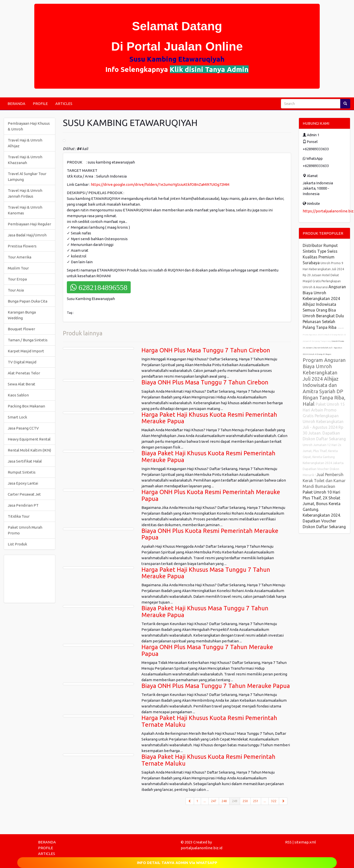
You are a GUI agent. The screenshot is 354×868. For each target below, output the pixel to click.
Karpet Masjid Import (26, 351)
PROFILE (40, 104)
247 (214, 801)
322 (274, 801)
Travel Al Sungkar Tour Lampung (27, 177)
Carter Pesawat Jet (24, 494)
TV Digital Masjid (22, 362)
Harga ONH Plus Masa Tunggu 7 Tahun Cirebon (206, 350)
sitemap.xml (305, 842)
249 (236, 801)
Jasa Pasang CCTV (23, 428)
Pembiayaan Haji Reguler (29, 224)
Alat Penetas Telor (24, 373)
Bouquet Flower (21, 329)
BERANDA (16, 104)
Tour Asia (16, 290)
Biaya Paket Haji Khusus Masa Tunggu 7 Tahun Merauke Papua (205, 611)
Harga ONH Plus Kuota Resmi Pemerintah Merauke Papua (211, 495)
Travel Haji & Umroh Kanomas (25, 210)
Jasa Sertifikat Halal (25, 461)
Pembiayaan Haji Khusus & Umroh (29, 126)
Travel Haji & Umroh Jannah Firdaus (25, 193)
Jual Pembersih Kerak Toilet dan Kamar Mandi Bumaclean (324, 480)
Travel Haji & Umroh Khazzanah (25, 160)
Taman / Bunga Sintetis (28, 340)
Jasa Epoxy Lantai (23, 483)
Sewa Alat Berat (22, 384)
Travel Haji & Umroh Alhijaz (25, 143)
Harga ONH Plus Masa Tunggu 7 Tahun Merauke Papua (207, 650)
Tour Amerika (20, 257)
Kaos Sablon (18, 395)
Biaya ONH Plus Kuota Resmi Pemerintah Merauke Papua (210, 534)
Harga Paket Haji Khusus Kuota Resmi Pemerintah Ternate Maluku (209, 721)
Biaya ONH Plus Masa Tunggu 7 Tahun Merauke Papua (216, 686)
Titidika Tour (19, 516)
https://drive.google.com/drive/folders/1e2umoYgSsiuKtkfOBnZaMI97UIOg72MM (160, 184)
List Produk (17, 544)
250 (245, 801)
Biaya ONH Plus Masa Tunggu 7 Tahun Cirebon (205, 382)
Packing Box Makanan (26, 406)
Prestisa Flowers (22, 246)
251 (256, 801)
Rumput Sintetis (22, 472)
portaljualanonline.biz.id (202, 848)
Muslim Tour (18, 268)
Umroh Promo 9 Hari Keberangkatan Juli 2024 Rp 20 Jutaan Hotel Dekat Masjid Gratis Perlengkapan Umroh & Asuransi (323, 275)
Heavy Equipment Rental (29, 439)
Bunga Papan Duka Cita (28, 301)
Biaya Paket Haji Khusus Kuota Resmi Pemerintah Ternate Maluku (208, 760)
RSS (288, 842)
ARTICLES (64, 104)
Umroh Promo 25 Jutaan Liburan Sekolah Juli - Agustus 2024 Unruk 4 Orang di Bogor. (323, 348)
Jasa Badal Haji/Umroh (27, 235)
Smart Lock (17, 417)
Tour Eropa (17, 279)
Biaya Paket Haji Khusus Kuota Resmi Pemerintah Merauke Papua (208, 456)
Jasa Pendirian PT (23, 505)
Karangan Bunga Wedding (22, 315)
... (205, 801)
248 (224, 801)
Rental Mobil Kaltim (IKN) (29, 450)
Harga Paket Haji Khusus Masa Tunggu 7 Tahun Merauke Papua (206, 573)
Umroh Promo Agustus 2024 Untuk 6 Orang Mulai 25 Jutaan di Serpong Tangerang (324, 335)
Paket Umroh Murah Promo (25, 530)
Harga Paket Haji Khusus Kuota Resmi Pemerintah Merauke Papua (209, 418)
